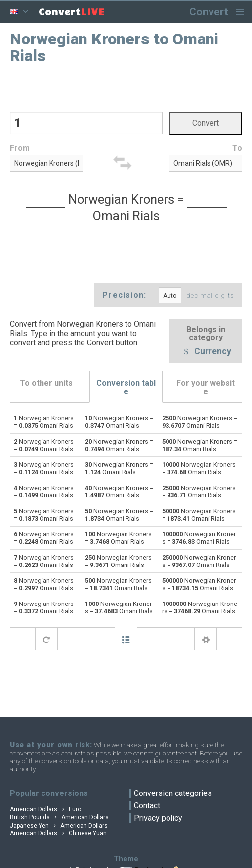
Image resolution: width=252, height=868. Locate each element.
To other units (46, 383)
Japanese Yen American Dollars (59, 826)
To (237, 148)
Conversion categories (173, 793)
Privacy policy (158, 818)
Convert (209, 12)
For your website (206, 388)
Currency (206, 352)
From (20, 148)
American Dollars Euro (45, 809)
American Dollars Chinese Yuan (58, 833)
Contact (147, 806)
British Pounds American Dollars (59, 817)
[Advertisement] (126, 87)
